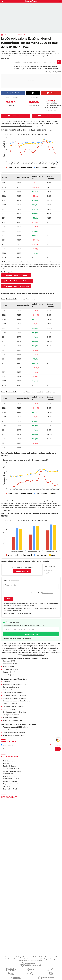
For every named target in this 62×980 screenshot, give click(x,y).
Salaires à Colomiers (10, 704)
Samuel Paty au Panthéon (12, 771)
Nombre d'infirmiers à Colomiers (14, 695)
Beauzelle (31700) (9, 675)
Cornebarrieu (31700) (10, 669)
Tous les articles (49, 957)
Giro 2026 (7, 786)
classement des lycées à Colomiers (42, 51)
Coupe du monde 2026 (11, 769)
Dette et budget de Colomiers (13, 707)
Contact (41, 957)
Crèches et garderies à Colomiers (14, 712)
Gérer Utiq (44, 959)
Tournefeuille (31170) (10, 664)
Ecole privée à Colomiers (12, 715)
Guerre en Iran (8, 774)
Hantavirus (7, 763)
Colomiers (27, 35)
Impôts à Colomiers (10, 709)
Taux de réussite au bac (53, 103)
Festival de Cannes (10, 766)
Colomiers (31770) (9, 661)
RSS (56, 957)
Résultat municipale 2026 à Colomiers (16, 727)
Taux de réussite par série (54, 105)
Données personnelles (20, 959)
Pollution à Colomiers (10, 690)
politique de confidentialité (24, 613)
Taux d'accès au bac (52, 108)
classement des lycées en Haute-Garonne (16, 126)
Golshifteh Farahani (10, 781)
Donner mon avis (22, 571)
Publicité (36, 957)
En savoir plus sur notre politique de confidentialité (17, 638)
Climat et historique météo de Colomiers (17, 701)
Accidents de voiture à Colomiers (14, 698)
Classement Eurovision (11, 779)
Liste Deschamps (9, 761)
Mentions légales (52, 959)
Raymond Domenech (11, 784)
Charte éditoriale (27, 957)
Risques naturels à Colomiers (13, 693)
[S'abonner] (31, 749)
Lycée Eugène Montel (29, 69)
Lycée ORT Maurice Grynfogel (49, 69)
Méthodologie (34, 106)
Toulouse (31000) (9, 672)
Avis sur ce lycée (51, 110)
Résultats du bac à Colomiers (13, 730)
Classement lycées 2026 (13, 35)
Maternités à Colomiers (11, 718)
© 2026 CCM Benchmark (36, 961)
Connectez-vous (48, 593)
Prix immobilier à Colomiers (13, 720)
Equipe (20, 957)
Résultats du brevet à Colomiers (14, 733)
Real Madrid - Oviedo (10, 789)
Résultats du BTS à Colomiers (13, 735)
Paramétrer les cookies (33, 959)
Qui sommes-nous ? (11, 957)
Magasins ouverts (9, 776)
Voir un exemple (55, 745)
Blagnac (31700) (8, 667)
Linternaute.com (7, 745)
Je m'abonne (29, 634)
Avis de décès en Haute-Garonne (14, 684)
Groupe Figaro (23, 961)
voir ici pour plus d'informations (33, 655)
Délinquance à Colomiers (12, 687)
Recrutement (9, 959)
